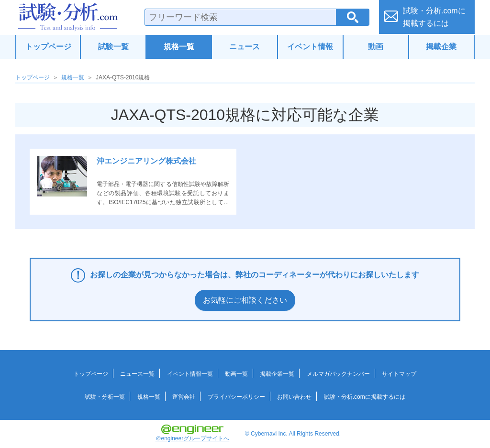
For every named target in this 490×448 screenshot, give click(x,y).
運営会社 (184, 397)
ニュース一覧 (137, 374)
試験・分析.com (68, 17)
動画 (376, 47)
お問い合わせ (294, 397)
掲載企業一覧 (277, 374)
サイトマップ (399, 374)
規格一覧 (179, 47)
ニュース (245, 47)
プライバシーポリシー (236, 397)
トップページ (48, 47)
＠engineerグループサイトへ (193, 433)
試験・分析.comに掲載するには (365, 397)
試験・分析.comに (434, 17)
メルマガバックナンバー (338, 374)
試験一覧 (113, 47)
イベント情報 (310, 47)
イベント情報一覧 (190, 374)
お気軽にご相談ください (245, 300)
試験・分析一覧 (105, 397)
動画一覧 (236, 374)
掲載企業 (441, 47)
